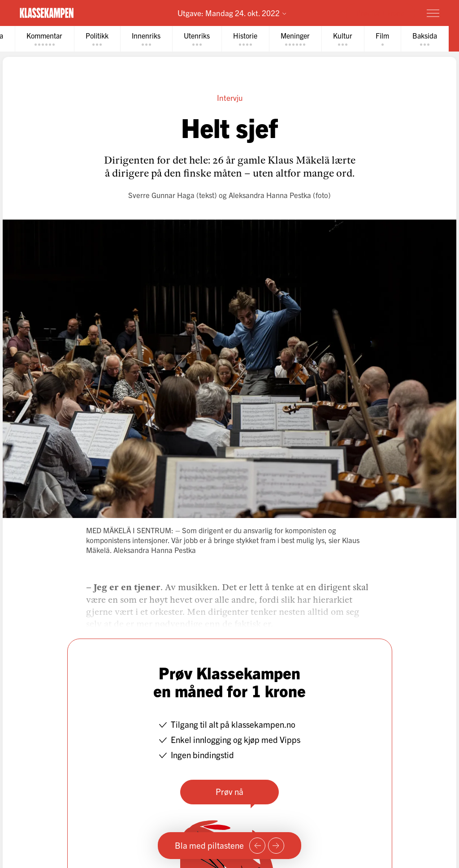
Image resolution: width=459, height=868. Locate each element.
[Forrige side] (257, 846)
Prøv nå (229, 791)
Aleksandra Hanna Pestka (270, 195)
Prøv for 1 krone (380, 13)
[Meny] (433, 13)
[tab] (44, 39)
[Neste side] (276, 846)
